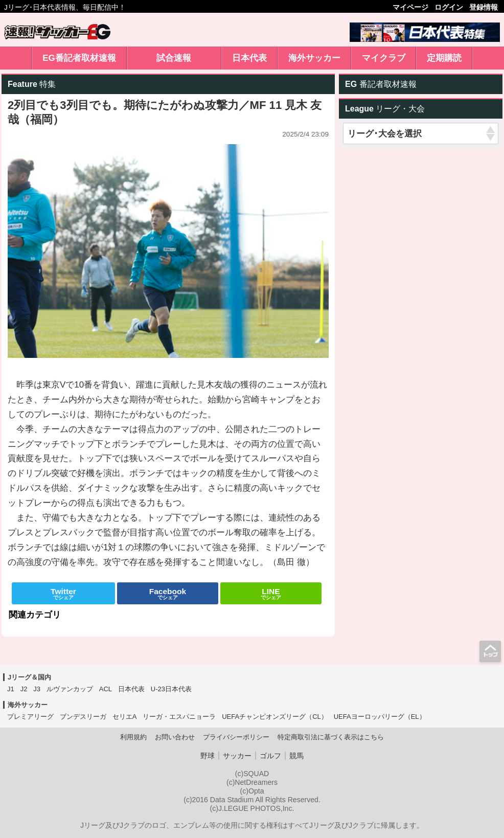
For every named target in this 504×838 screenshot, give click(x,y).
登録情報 (484, 7)
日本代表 (249, 58)
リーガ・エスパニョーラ (179, 717)
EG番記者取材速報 (79, 58)
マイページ (410, 7)
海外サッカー (314, 58)
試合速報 (174, 58)
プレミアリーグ (30, 717)
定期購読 (444, 58)
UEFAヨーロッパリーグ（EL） (380, 717)
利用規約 (133, 737)
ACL (106, 689)
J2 (24, 689)
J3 (37, 689)
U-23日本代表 (171, 689)
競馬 (296, 756)
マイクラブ (384, 58)
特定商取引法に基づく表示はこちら (331, 737)
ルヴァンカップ (70, 689)
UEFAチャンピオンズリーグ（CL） (275, 717)
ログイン (449, 7)
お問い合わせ (175, 737)
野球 (208, 756)
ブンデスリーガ (83, 717)
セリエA (125, 717)
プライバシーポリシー (236, 737)
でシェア (63, 594)
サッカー (237, 756)
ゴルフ (270, 756)
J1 (11, 689)
